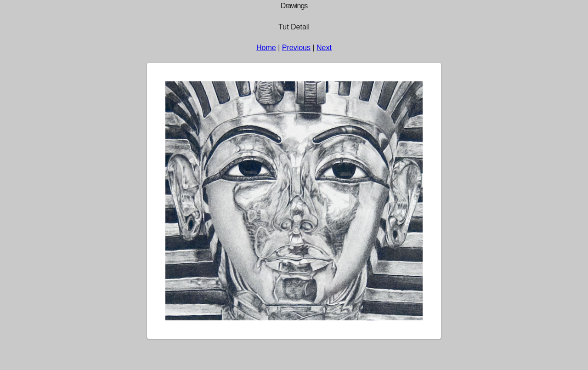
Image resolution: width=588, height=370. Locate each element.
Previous (296, 48)
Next (324, 48)
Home (266, 48)
